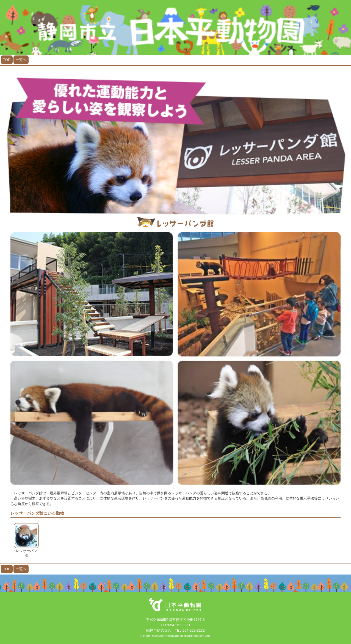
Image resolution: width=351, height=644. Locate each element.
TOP (7, 60)
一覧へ (21, 60)
